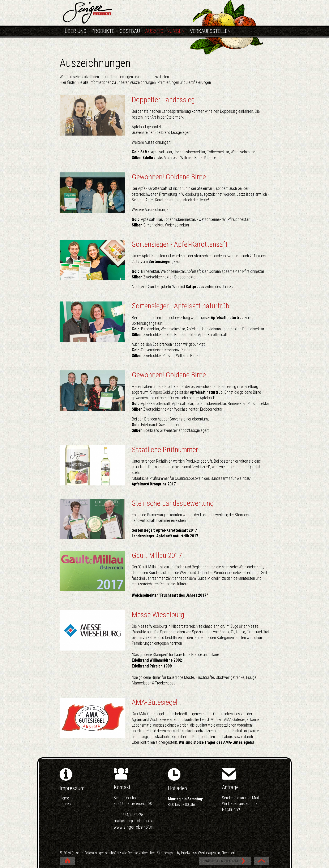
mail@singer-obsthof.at (134, 821)
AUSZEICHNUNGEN (165, 31)
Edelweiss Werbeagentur (201, 853)
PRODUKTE (103, 31)
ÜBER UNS (76, 31)
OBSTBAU (130, 31)
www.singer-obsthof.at (134, 827)
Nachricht (230, 809)
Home (64, 798)
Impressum (69, 804)
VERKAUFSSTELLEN (210, 31)
